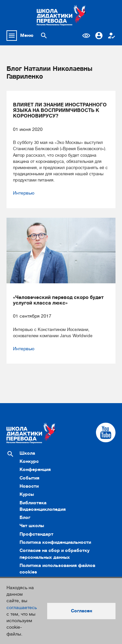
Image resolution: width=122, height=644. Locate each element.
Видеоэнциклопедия (43, 509)
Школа (27, 453)
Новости (29, 486)
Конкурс (29, 461)
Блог (25, 518)
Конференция (35, 470)
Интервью (24, 193)
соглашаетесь (22, 608)
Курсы (27, 494)
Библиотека (33, 503)
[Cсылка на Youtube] (106, 432)
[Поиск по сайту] (44, 36)
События (29, 478)
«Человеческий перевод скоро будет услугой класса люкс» (58, 300)
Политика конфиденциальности (55, 542)
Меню (27, 35)
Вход (99, 36)
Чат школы (32, 526)
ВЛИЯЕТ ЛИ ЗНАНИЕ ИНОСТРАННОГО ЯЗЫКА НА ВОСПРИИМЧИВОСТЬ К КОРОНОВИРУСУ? (60, 111)
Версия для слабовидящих (86, 36)
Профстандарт (36, 534)
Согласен (81, 611)
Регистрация (112, 36)
